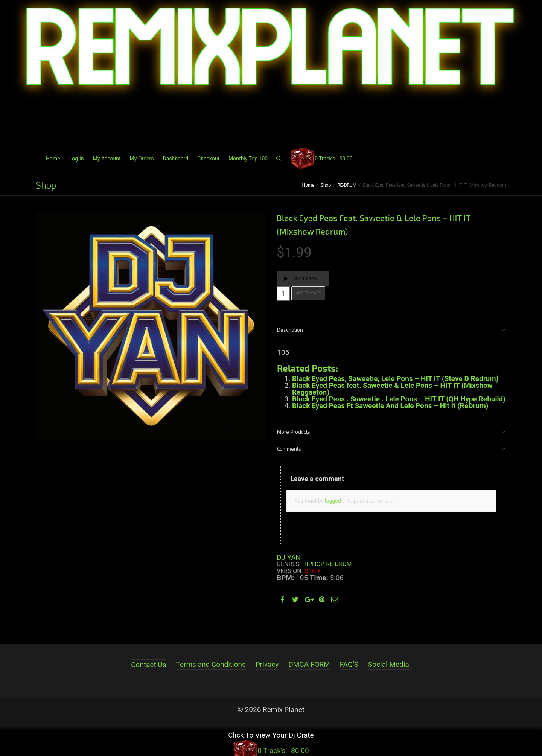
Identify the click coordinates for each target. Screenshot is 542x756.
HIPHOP (313, 564)
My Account (107, 159)
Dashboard (175, 159)
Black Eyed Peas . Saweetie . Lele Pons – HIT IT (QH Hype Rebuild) (399, 399)
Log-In (77, 159)
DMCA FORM (309, 664)
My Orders (142, 159)
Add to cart (308, 293)
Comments (289, 449)
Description (290, 330)
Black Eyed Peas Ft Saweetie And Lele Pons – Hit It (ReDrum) (390, 406)
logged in (336, 501)
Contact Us (148, 665)
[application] (303, 279)
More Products (294, 432)
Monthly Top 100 (248, 159)
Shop (326, 185)
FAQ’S (349, 664)
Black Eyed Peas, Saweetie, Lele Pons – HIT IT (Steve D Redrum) (395, 379)
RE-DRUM (347, 185)
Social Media (389, 664)
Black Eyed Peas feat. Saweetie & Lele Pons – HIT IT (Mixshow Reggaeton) (392, 389)
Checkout (208, 159)
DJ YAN (289, 557)
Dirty (313, 571)
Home (53, 159)
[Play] (286, 280)
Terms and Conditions (211, 664)
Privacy (267, 664)
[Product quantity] (283, 293)
